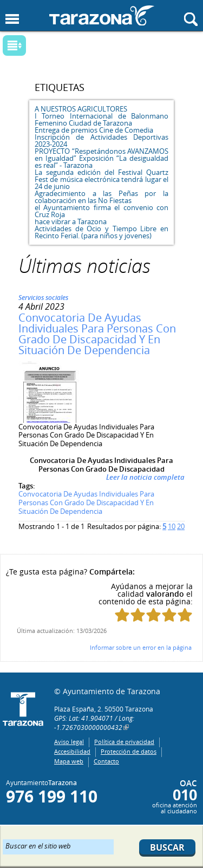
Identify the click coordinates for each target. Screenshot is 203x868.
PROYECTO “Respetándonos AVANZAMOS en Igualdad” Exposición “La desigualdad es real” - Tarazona (101, 158)
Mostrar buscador (191, 19)
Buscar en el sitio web (38, 845)
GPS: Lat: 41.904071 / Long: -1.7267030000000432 (94, 723)
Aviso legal (69, 742)
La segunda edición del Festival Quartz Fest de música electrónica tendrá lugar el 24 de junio (101, 179)
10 (172, 526)
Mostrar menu (12, 19)
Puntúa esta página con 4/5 (169, 615)
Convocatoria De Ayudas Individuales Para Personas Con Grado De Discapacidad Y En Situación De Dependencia (97, 334)
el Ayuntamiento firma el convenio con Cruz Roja (101, 211)
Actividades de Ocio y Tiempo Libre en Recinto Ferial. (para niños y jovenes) (101, 232)
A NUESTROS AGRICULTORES (81, 109)
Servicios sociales (43, 298)
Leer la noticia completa (145, 477)
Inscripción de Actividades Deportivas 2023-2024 (101, 141)
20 (181, 526)
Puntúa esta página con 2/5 (138, 615)
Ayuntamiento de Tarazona (102, 15)
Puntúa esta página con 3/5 (153, 615)
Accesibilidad (72, 751)
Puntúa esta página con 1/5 (122, 615)
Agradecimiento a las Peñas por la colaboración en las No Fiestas (101, 197)
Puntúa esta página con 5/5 (185, 615)
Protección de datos (129, 751)
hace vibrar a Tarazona (71, 221)
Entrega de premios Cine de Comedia (94, 130)
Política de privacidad (124, 742)
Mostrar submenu (14, 45)
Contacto (106, 761)
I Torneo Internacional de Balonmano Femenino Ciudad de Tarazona (101, 119)
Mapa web (69, 761)
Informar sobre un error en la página (141, 647)
